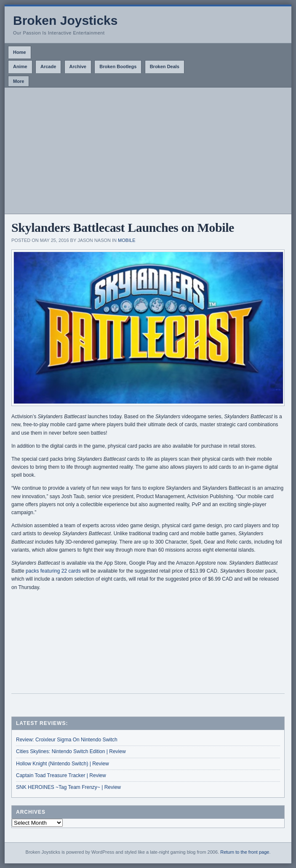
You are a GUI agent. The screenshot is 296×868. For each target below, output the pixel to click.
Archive (78, 66)
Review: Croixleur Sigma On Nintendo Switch (67, 740)
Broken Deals (165, 66)
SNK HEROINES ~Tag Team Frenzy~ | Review (68, 787)
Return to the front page (245, 852)
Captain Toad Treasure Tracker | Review (61, 775)
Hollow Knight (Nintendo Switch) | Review (63, 764)
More (19, 81)
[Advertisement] (148, 151)
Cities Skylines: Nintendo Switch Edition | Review (71, 751)
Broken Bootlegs (118, 66)
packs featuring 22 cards (53, 571)
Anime (20, 66)
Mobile (127, 240)
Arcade (48, 66)
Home (20, 52)
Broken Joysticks (65, 20)
